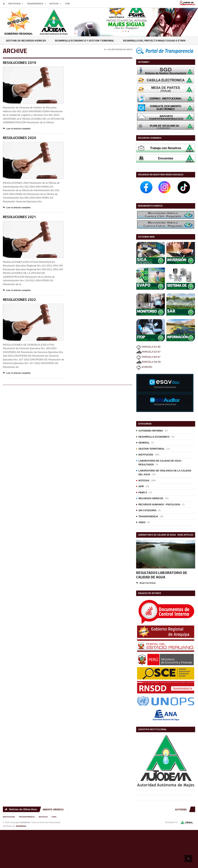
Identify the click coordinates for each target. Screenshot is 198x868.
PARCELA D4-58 (148, 362)
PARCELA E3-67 (148, 352)
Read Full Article (146, 583)
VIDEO (142, 522)
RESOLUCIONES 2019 (20, 63)
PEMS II (143, 493)
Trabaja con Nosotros (166, 148)
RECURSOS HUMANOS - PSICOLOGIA (159, 505)
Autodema (21, 826)
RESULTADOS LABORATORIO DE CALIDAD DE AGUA (162, 575)
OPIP (141, 486)
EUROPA (144, 367)
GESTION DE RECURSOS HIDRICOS (28, 41)
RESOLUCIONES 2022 (20, 300)
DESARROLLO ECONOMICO (154, 437)
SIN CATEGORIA (147, 510)
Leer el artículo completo (17, 129)
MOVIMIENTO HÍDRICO (51, 810)
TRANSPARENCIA (148, 517)
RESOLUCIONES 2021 (20, 217)
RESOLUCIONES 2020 (20, 138)
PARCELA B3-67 (148, 357)
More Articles (185, 535)
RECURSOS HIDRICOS (151, 498)
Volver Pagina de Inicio (118, 50)
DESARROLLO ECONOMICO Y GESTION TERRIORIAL (87, 41)
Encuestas (166, 158)
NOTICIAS (144, 481)
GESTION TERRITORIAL (152, 449)
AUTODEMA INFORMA (151, 431)
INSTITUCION (146, 455)
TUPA (67, 4)
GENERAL (144, 443)
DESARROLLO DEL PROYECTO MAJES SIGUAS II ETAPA (158, 41)
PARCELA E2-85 (148, 347)
